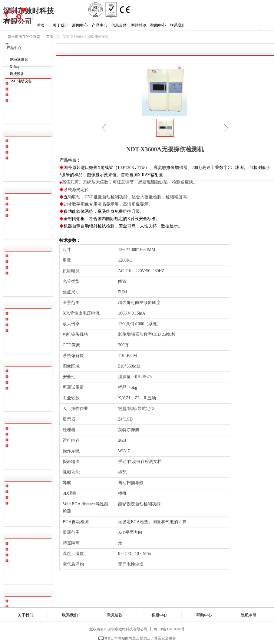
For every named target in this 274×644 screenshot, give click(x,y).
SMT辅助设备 (21, 81)
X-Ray (15, 67)
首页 (50, 37)
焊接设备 (17, 74)
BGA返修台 (19, 59)
